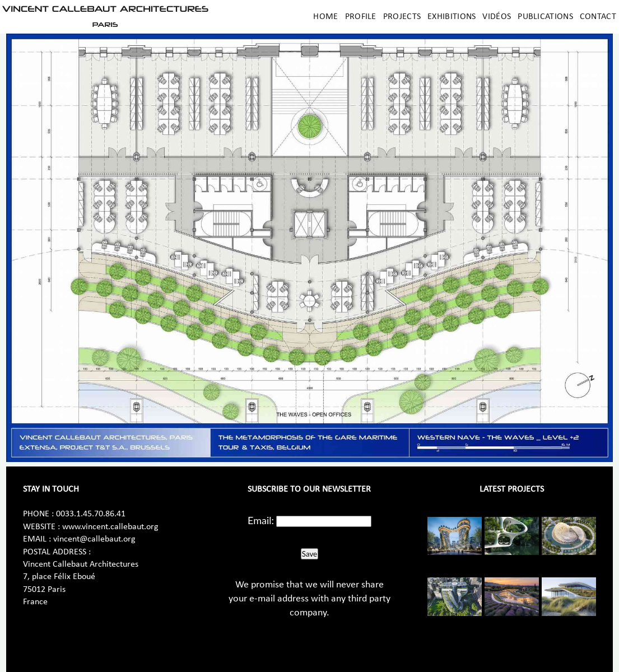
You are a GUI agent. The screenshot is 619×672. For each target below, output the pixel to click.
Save (309, 554)
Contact (598, 17)
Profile (361, 17)
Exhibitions (452, 17)
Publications (545, 17)
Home (325, 17)
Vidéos (497, 17)
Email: (261, 520)
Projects (402, 17)
